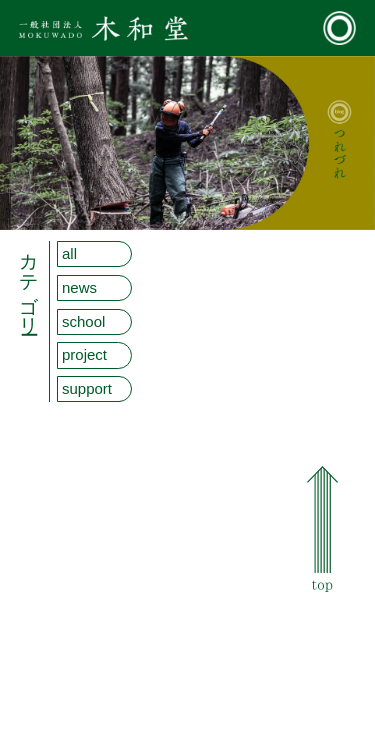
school (83, 321)
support (87, 388)
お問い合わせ (333, 640)
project (84, 354)
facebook (325, 658)
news (79, 287)
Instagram (327, 676)
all (69, 253)
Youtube (323, 695)
